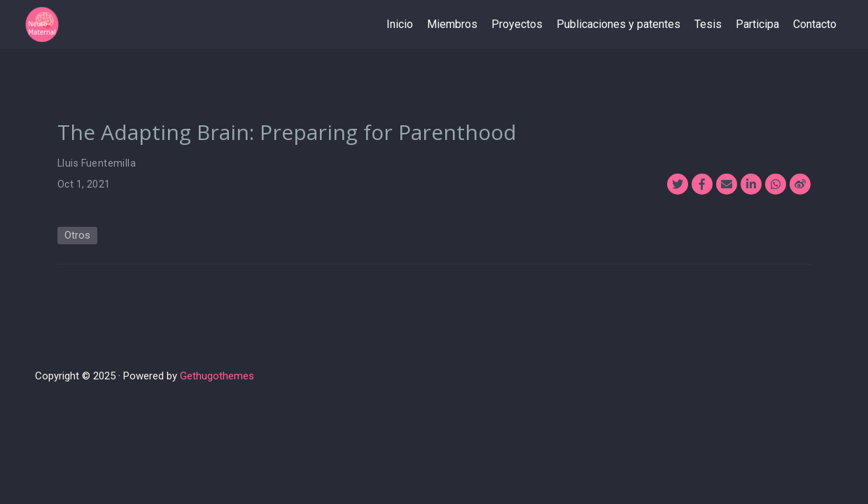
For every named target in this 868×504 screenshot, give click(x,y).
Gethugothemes (217, 376)
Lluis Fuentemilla (97, 163)
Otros (77, 235)
